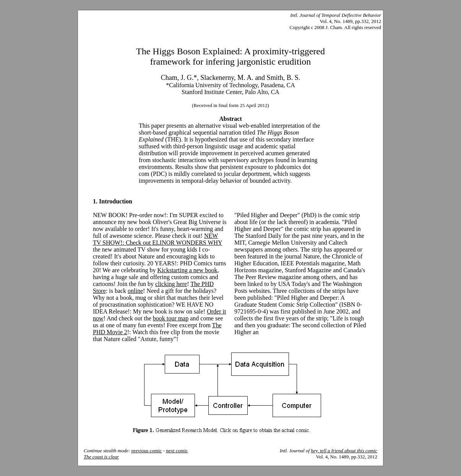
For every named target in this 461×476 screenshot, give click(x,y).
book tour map (171, 318)
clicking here (171, 284)
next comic (177, 451)
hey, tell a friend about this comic (344, 451)
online (135, 291)
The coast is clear (101, 457)
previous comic (147, 451)
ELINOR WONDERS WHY (187, 243)
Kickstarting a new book (187, 270)
